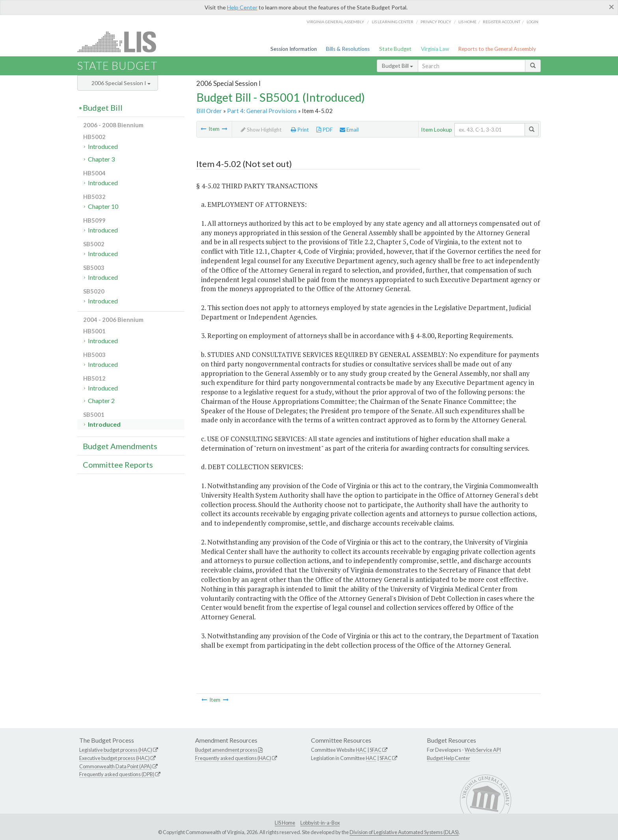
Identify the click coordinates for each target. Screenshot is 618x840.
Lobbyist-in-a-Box (320, 823)
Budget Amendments (120, 446)
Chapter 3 (101, 159)
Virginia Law (435, 49)
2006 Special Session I (121, 83)
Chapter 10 (103, 206)
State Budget (395, 49)
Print (300, 130)
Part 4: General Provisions (262, 111)
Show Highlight (261, 130)
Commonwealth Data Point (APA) (115, 766)
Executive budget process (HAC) (114, 758)
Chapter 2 (101, 400)
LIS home (467, 22)
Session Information (294, 49)
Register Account (502, 22)
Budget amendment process (226, 750)
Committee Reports (118, 465)
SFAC (376, 750)
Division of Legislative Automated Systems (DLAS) (404, 832)
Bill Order (209, 111)
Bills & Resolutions (348, 49)
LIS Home (285, 823)
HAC (361, 750)
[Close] (611, 7)
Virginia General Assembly (335, 22)
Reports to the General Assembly (497, 49)
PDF (325, 130)
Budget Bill (397, 66)
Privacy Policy (436, 22)
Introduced (103, 146)
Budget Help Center (449, 758)
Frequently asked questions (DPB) (117, 774)
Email (349, 130)
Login (532, 22)
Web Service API (483, 750)
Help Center (242, 7)
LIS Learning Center (393, 22)
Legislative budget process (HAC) (116, 750)
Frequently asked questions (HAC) (233, 758)
